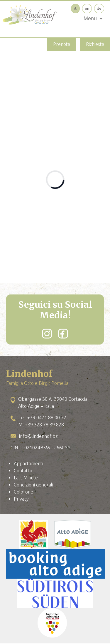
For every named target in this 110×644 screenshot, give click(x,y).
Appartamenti (28, 463)
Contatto (23, 471)
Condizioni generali (33, 485)
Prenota (62, 44)
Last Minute (26, 478)
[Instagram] (47, 334)
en (87, 8)
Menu (90, 19)
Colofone (23, 492)
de (99, 8)
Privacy (21, 499)
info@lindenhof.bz (38, 436)
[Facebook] (63, 334)
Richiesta (95, 44)
